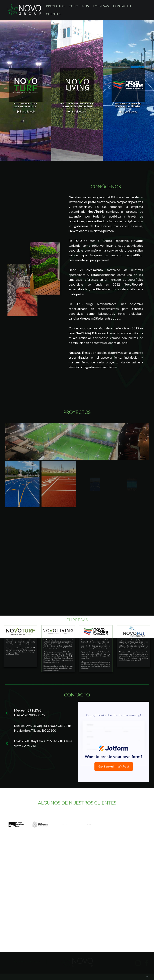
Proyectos (55, 6)
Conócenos (79, 6)
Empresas (101, 6)
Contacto (122, 6)
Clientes (53, 14)
